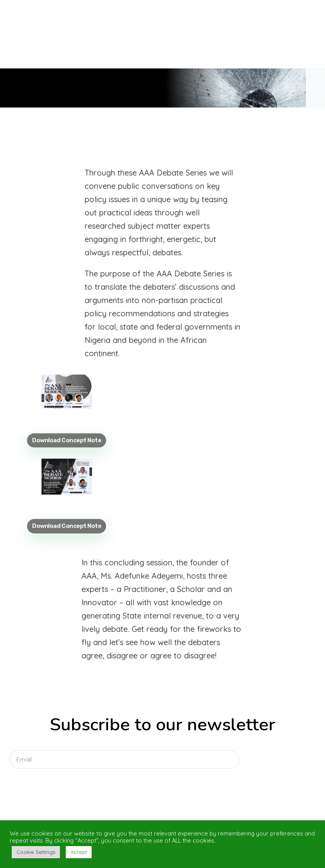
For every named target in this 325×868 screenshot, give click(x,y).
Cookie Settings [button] (36, 852)
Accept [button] (79, 852)
